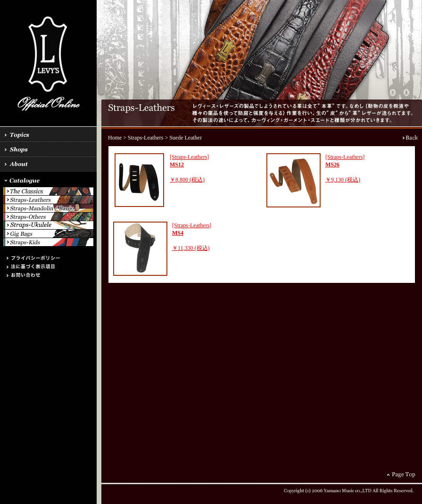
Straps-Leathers (145, 138)
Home (115, 138)
